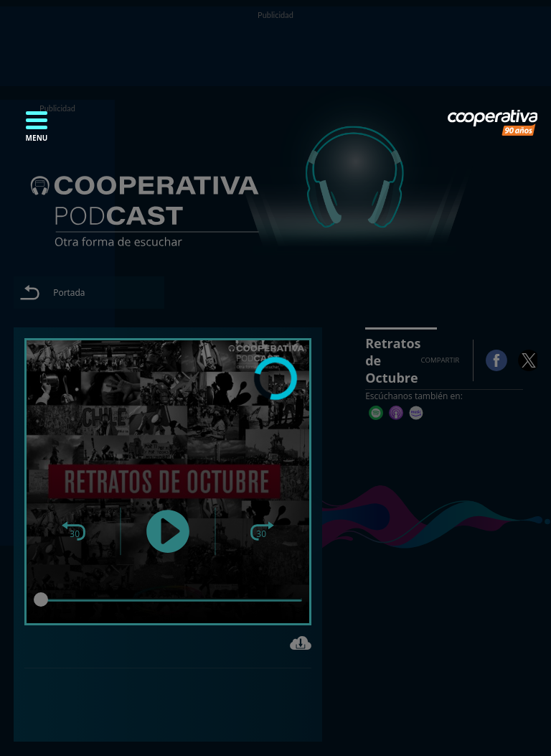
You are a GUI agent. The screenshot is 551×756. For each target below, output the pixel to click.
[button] (37, 131)
